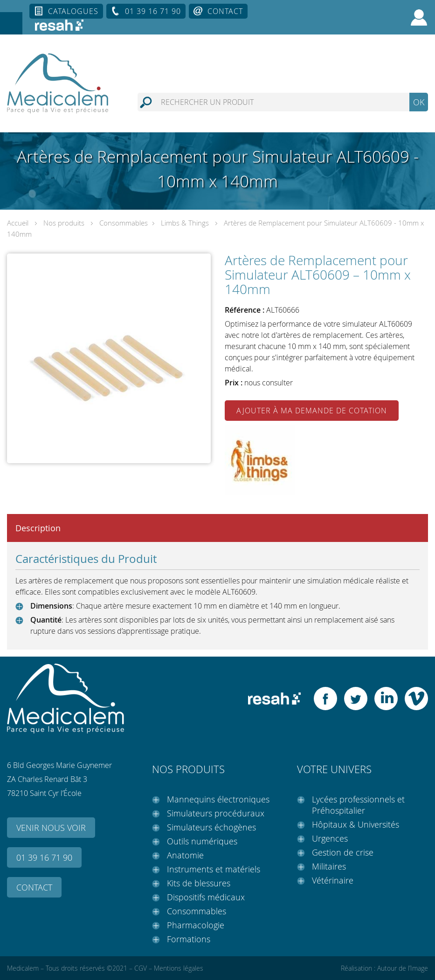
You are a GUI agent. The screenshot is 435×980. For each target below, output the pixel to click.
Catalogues (73, 11)
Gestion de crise (343, 852)
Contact (225, 11)
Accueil (18, 223)
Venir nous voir (51, 828)
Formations (189, 939)
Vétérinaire (333, 880)
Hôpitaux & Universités (356, 824)
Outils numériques (202, 841)
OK (419, 102)
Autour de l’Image (403, 968)
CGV (141, 968)
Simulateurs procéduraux (216, 813)
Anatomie (185, 855)
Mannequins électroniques (218, 799)
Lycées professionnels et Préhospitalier (358, 805)
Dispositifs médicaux (206, 897)
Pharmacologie (196, 925)
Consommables (124, 223)
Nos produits (64, 223)
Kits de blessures (199, 883)
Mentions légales (179, 968)
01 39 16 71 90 (153, 11)
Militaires (329, 866)
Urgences (330, 838)
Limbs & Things (185, 223)
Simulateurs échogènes (211, 827)
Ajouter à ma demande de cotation (312, 411)
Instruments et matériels (214, 869)
